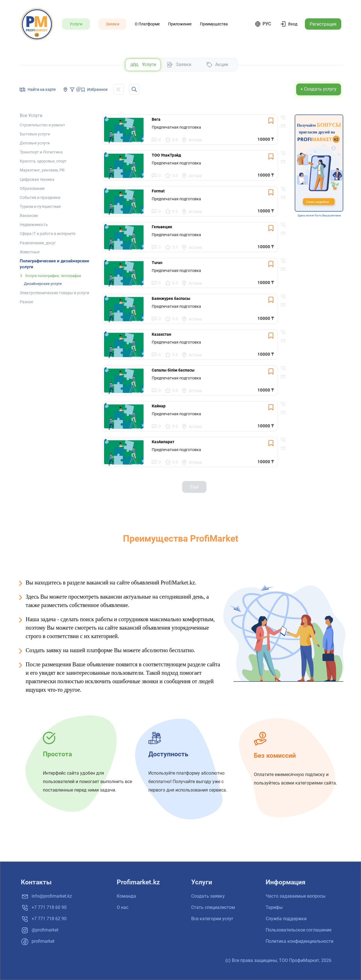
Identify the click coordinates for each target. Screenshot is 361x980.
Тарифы (274, 907)
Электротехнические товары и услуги (54, 293)
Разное (26, 302)
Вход (293, 24)
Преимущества (214, 24)
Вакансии (29, 216)
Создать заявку (208, 896)
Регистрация (323, 24)
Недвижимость (34, 225)
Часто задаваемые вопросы (296, 896)
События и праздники (40, 197)
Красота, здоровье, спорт (43, 161)
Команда (126, 896)
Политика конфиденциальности (300, 941)
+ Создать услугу (318, 89)
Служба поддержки (286, 919)
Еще (194, 487)
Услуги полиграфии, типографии (53, 276)
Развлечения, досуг (38, 243)
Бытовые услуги (35, 134)
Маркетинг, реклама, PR (42, 170)
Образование (32, 188)
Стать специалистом (213, 907)
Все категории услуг (212, 919)
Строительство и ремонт (42, 125)
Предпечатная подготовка (176, 127)
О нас (123, 907)
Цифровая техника (37, 179)
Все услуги (31, 116)
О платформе (147, 24)
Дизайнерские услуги (43, 284)
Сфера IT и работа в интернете (48, 234)
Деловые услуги (35, 143)
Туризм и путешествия (40, 206)
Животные (30, 252)
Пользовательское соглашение (299, 930)
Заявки (113, 24)
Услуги (76, 24)
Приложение (180, 24)
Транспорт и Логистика (41, 152)
